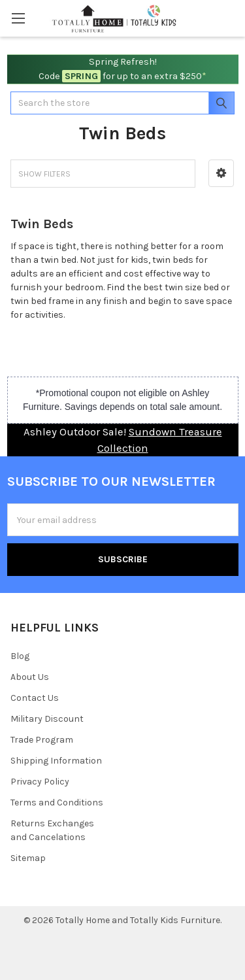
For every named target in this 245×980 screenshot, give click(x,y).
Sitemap (28, 858)
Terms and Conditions (57, 803)
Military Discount (47, 719)
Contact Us (35, 698)
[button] (221, 173)
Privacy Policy (40, 782)
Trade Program (42, 740)
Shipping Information (56, 761)
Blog (20, 656)
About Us (30, 677)
